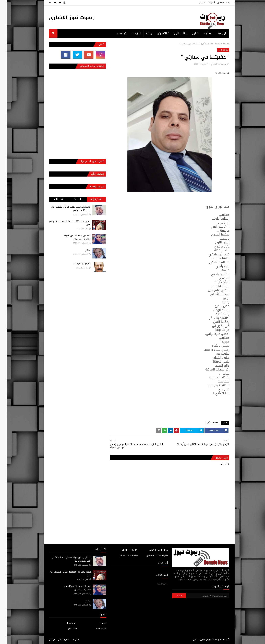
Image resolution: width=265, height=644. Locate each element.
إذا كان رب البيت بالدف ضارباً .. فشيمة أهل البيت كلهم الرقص (64, 209)
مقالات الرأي (201, 44)
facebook (65, 623)
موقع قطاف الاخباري (122, 556)
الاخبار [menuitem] (203, 33)
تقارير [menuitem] (189, 33)
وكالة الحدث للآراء (124, 550)
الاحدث (71, 199)
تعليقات (52, 199)
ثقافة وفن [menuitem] (156, 33)
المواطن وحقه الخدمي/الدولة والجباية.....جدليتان (71, 237)
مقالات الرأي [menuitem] (174, 33)
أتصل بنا (205, 3)
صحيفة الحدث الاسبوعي (150, 556)
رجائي (81, 250)
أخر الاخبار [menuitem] (115, 33)
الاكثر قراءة (90, 199)
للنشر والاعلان (217, 3)
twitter (97, 623)
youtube (66, 629)
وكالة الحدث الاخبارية (152, 550)
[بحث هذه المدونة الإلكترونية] (201, 596)
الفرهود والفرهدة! (75, 263)
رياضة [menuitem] (143, 33)
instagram (95, 629)
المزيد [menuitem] (131, 33)
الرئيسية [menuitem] (215, 33)
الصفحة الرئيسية (216, 44)
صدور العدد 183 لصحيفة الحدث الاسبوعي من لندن (63, 223)
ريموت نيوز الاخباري (65, 17)
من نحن (196, 3)
